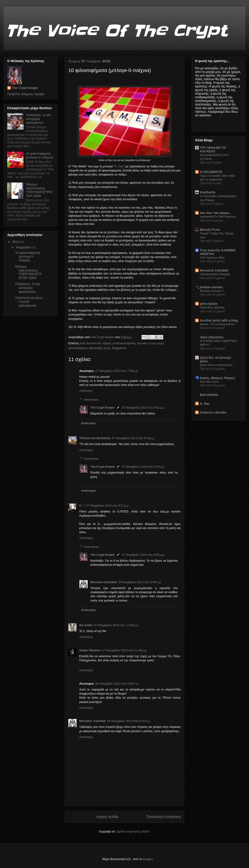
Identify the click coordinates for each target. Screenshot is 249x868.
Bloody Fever (210, 230)
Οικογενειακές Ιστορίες (215, 274)
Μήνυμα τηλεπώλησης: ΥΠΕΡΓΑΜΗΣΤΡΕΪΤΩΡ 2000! (39, 190)
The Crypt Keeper (103, 408)
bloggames (119, 348)
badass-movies (211, 287)
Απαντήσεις (91, 400)
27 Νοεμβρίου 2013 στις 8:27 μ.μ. (108, 506)
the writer (86, 625)
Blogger (148, 859)
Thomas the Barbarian (95, 438)
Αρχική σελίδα (107, 817)
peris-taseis (209, 304)
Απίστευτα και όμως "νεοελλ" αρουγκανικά (29, 302)
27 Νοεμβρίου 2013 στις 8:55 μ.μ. (143, 555)
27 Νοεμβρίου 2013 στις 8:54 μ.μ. (143, 467)
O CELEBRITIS (211, 172)
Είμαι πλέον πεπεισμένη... (217, 365)
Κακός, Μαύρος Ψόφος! (218, 378)
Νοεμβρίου (24, 247)
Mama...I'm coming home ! (218, 324)
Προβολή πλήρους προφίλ (26, 94)
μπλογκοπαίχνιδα (124, 343)
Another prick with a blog (219, 320)
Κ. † (82, 506)
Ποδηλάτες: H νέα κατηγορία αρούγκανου (38, 119)
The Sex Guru (209, 382)
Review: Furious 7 (212, 291)
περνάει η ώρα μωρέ (150, 343)
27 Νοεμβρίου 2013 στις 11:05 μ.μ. (116, 625)
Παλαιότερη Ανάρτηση (163, 817)
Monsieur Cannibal (103, 582)
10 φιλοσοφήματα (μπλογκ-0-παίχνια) (40, 155)
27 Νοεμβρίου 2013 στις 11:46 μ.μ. (125, 650)
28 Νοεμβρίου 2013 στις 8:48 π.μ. (140, 582)
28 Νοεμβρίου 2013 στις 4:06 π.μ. (117, 684)
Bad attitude (209, 395)
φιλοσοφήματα (78, 348)
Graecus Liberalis (213, 412)
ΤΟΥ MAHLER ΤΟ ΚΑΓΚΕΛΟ (213, 149)
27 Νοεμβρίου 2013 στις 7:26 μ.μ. (117, 371)
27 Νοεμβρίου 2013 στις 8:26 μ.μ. (133, 438)
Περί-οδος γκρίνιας (212, 307)
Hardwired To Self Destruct (218, 217)
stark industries (212, 337)
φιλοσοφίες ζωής (100, 348)
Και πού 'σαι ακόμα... (216, 213)
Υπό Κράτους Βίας (212, 258)
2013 (16, 242)
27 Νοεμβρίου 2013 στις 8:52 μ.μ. (143, 408)
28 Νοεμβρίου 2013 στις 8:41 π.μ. (129, 721)
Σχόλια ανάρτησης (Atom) (133, 831)
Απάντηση (86, 391)
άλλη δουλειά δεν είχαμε (95, 343)
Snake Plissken (90, 650)
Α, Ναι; (119, 166)
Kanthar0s (208, 192)
